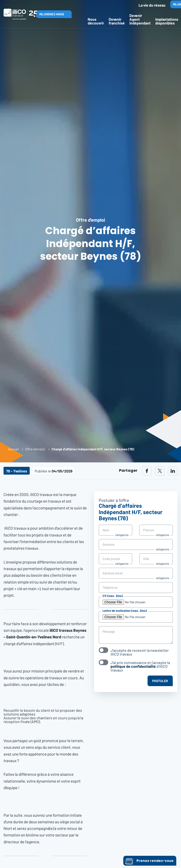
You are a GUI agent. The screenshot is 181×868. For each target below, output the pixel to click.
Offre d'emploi (35, 449)
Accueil (14, 449)
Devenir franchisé (117, 21)
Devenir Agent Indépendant (140, 19)
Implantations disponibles (167, 21)
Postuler (160, 681)
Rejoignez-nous (52, 14)
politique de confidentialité (133, 666)
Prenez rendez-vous (149, 861)
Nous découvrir (96, 21)
